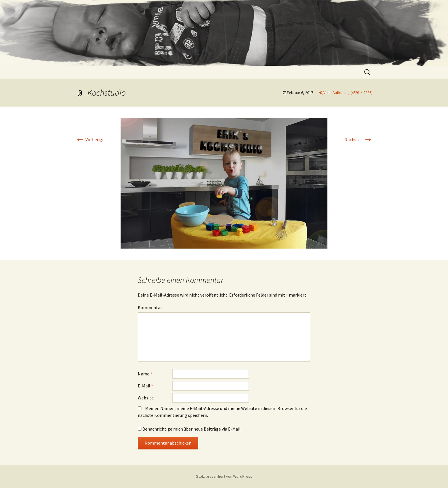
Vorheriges (91, 139)
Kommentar (150, 307)
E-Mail (145, 386)
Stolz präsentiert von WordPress (224, 476)
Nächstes (358, 139)
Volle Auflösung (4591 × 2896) (348, 93)
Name (145, 374)
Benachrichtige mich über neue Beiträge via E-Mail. (192, 429)
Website (146, 398)
